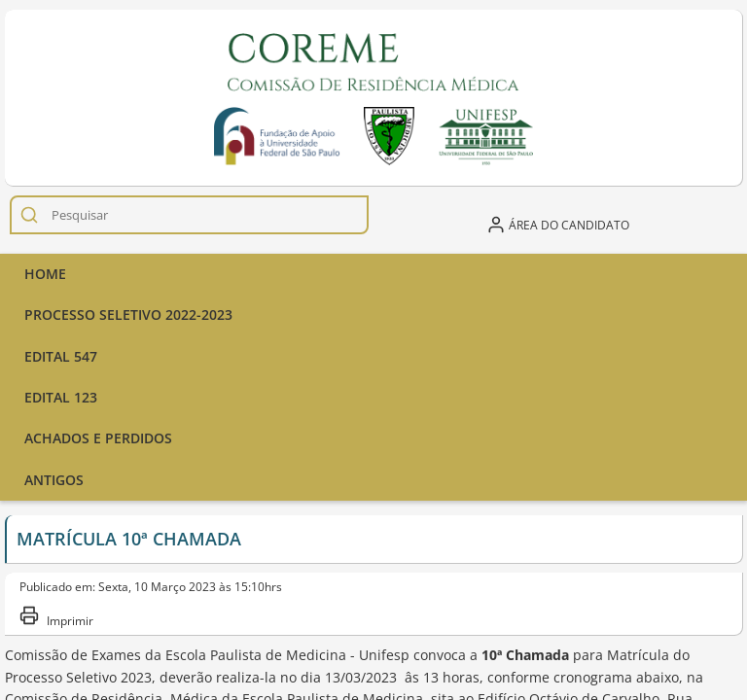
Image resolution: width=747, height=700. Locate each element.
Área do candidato (558, 225)
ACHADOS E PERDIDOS (98, 438)
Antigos (54, 480)
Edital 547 (61, 356)
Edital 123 (61, 397)
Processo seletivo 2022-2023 (128, 315)
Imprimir (56, 617)
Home (45, 274)
